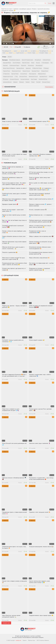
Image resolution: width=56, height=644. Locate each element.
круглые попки (15, 74)
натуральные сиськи (8, 77)
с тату (16, 77)
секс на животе (17, 63)
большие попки (23, 77)
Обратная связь (32, 640)
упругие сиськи (26, 71)
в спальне (6, 79)
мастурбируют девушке (25, 9)
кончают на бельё (25, 79)
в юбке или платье (37, 68)
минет (33, 63)
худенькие (28, 68)
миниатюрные (39, 65)
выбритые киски (42, 74)
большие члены (46, 82)
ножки (33, 82)
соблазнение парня (14, 65)
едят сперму (34, 79)
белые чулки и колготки (9, 68)
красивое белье (20, 68)
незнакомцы (31, 65)
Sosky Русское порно (7, 9)
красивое (5, 65)
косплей (38, 82)
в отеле (51, 77)
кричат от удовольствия (27, 60)
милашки (22, 82)
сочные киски (24, 74)
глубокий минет (46, 60)
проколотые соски (16, 71)
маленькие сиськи (33, 77)
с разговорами (45, 63)
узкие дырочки (33, 74)
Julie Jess (10, 57)
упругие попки (7, 71)
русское (38, 63)
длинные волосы (7, 82)
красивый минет (7, 63)
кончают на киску (43, 79)
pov (52, 63)
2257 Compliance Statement (43, 640)
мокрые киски (45, 71)
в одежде (46, 68)
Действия (16, 9)
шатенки (15, 82)
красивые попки (36, 71)
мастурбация (38, 60)
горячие (28, 82)
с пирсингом (6, 74)
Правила (25, 640)
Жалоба (20, 125)
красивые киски (43, 77)
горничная (24, 65)
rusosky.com (18, 640)
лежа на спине (26, 63)
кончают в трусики (14, 79)
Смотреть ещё (6, 623)
